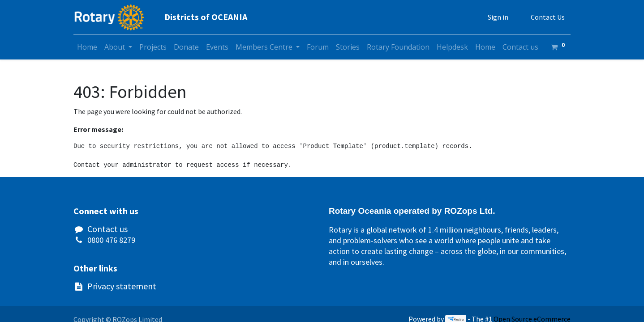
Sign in (498, 17)
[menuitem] (87, 47)
